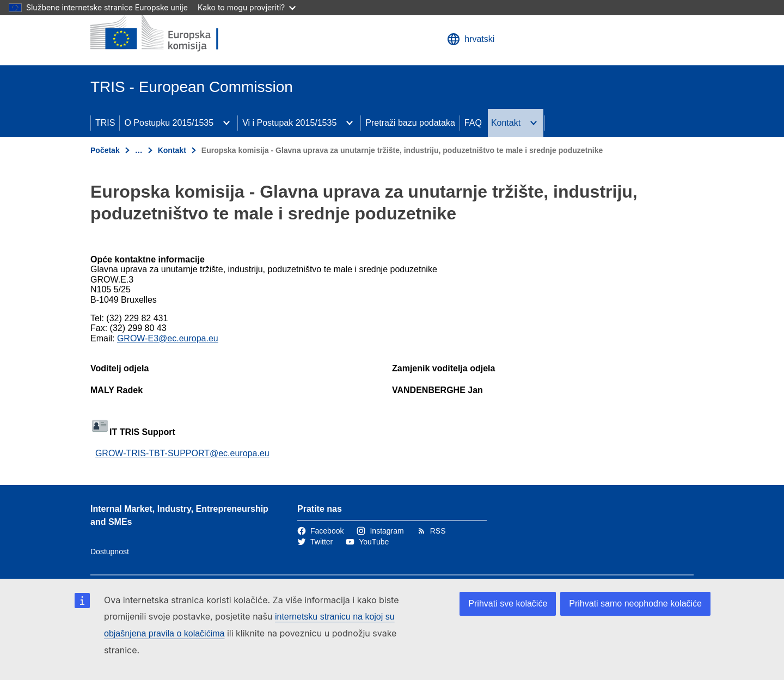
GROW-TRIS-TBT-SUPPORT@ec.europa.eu (182, 453)
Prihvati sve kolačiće (508, 604)
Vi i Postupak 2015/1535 (289, 123)
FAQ (473, 123)
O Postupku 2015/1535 (169, 123)
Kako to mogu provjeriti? (247, 7)
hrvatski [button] (471, 39)
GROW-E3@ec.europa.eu (168, 338)
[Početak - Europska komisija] (169, 33)
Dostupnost (110, 552)
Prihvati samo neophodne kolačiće (635, 604)
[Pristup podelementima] (226, 123)
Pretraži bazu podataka (410, 123)
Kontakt (506, 123)
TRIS (105, 123)
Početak (105, 150)
